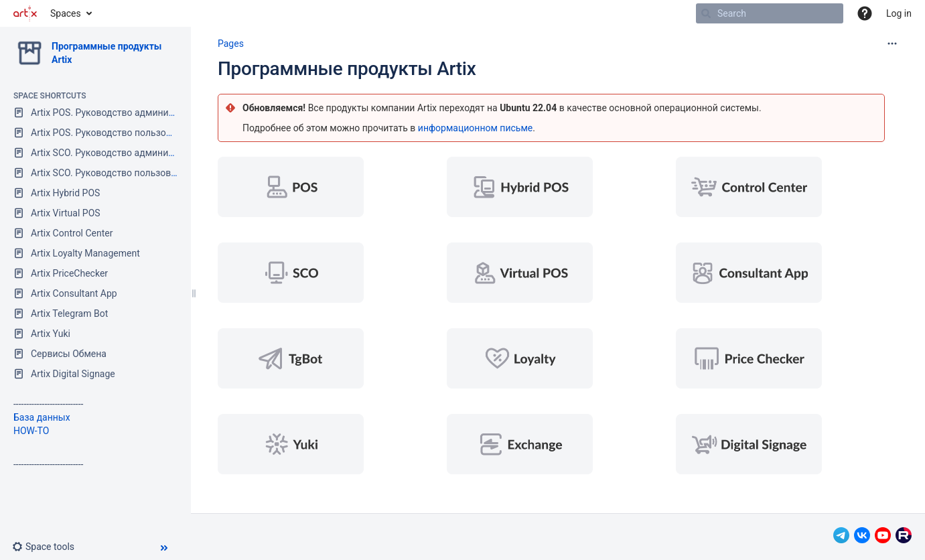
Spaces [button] (66, 13)
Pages (231, 44)
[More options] (892, 44)
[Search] (706, 13)
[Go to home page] (25, 13)
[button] (865, 13)
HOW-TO (31, 431)
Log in (899, 13)
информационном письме (475, 128)
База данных (42, 417)
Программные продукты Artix (347, 69)
